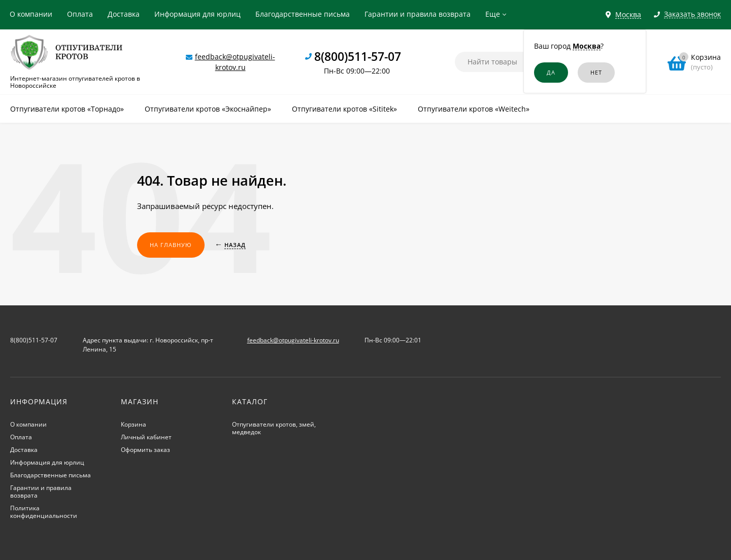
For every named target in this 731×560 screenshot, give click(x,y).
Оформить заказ (145, 450)
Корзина (134, 424)
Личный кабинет (146, 437)
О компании (31, 14)
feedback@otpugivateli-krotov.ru (293, 340)
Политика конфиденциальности (44, 512)
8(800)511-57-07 (358, 56)
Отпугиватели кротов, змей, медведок (274, 428)
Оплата (80, 14)
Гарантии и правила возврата (418, 14)
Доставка (124, 14)
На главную (171, 245)
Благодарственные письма (303, 14)
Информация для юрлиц (197, 14)
